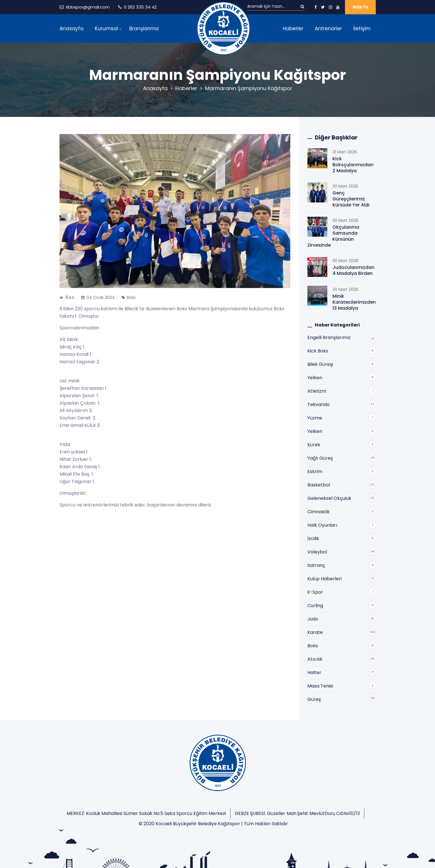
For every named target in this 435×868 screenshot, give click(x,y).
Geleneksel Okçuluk (329, 498)
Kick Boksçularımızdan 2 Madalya (353, 165)
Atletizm (317, 391)
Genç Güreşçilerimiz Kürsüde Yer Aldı (351, 199)
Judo (313, 619)
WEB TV (360, 7)
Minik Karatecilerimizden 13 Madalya (354, 302)
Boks (313, 646)
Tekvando (318, 404)
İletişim (362, 29)
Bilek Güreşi (320, 364)
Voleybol (317, 552)
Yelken (315, 378)
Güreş (314, 699)
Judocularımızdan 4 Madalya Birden (353, 270)
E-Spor (315, 592)
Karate (315, 632)
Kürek (314, 445)
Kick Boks (318, 351)
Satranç (316, 565)
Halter (314, 673)
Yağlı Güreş (320, 458)
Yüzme (315, 418)
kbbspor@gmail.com (88, 7)
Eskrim (315, 471)
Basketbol (319, 485)
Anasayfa (72, 29)
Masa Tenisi (320, 686)
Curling (315, 606)
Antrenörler (328, 29)
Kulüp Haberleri (324, 579)
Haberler (293, 29)
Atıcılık (315, 659)
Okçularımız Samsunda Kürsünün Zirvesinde (333, 236)
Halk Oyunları (322, 525)
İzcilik (313, 539)
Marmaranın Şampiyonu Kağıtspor (249, 88)
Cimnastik (318, 512)
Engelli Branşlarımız (329, 337)
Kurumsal (106, 29)
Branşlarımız (144, 29)
